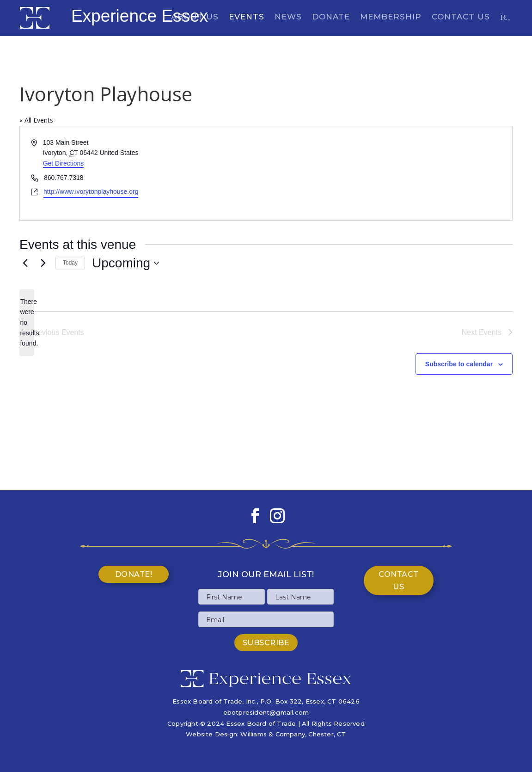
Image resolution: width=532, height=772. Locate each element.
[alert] (27, 323)
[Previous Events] (25, 263)
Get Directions (64, 163)
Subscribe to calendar (459, 364)
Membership (391, 17)
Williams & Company (273, 734)
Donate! (134, 574)
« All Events (36, 120)
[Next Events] (43, 263)
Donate (331, 17)
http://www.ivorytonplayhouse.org (91, 191)
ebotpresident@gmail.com (266, 712)
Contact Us (461, 17)
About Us (195, 17)
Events (247, 17)
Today (70, 263)
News (288, 17)
